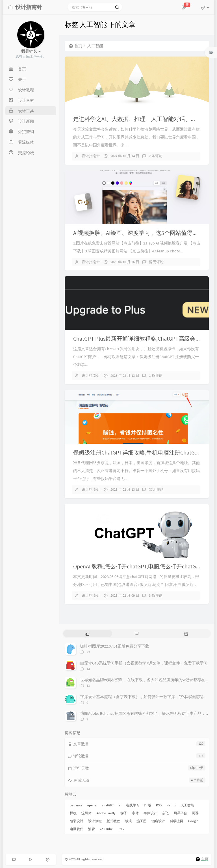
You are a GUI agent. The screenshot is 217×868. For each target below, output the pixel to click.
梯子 (124, 813)
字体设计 (150, 813)
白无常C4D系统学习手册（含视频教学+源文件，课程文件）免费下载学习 (144, 663)
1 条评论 (156, 375)
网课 (195, 813)
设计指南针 (91, 156)
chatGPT (108, 805)
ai (120, 805)
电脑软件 (77, 829)
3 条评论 (156, 595)
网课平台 (180, 813)
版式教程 (113, 821)
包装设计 (77, 821)
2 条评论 (156, 156)
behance (76, 805)
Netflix (171, 805)
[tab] (87, 634)
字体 (135, 813)
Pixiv (121, 829)
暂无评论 (156, 262)
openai (92, 805)
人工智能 (187, 805)
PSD (159, 805)
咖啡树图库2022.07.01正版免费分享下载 (115, 646)
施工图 (142, 821)
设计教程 (95, 821)
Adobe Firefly (106, 813)
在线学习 (133, 805)
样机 (73, 813)
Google (193, 821)
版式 (128, 821)
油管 (92, 829)
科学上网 (177, 821)
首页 (76, 46)
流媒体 (86, 813)
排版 (148, 805)
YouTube (106, 829)
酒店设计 (158, 821)
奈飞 (165, 813)
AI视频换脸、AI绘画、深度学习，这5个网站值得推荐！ (141, 233)
